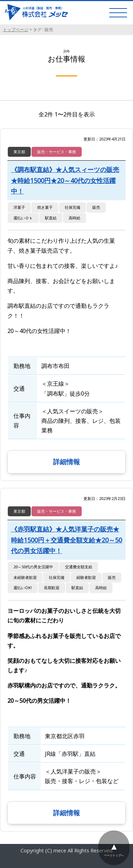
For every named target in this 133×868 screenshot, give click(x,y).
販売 (96, 207)
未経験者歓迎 (25, 577)
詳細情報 (66, 462)
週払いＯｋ (23, 218)
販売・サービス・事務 (57, 152)
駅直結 (51, 218)
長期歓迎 (52, 588)
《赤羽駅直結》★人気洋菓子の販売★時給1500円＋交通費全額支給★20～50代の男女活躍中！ (66, 540)
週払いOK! (23, 588)
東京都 (19, 152)
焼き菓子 (45, 207)
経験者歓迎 (86, 577)
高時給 (74, 218)
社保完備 (73, 207)
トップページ (16, 30)
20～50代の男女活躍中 (33, 567)
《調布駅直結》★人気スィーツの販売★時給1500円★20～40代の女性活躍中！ (65, 180)
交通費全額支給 (79, 567)
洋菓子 (19, 207)
